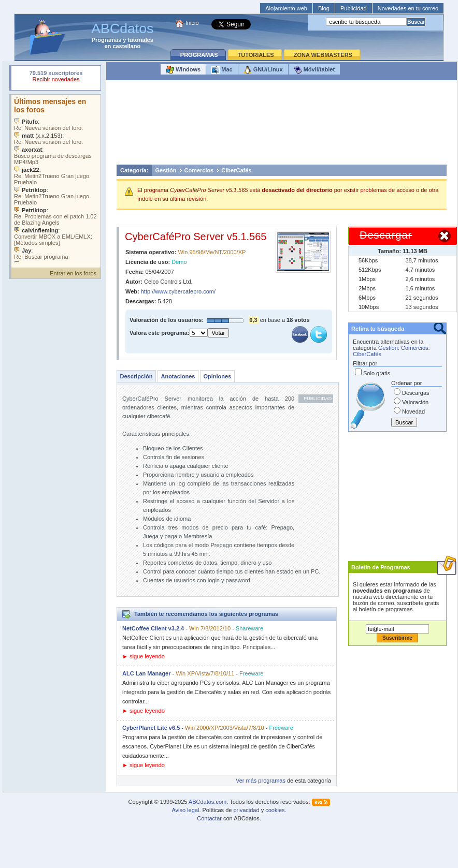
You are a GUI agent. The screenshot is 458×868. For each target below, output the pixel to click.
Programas (106, 40)
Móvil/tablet (314, 70)
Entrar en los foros (73, 273)
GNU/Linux (263, 70)
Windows (183, 70)
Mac (222, 70)
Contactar (209, 818)
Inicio (192, 23)
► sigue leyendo (144, 656)
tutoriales (140, 40)
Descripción (137, 376)
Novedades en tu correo (408, 8)
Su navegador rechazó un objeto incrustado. (56, 77)
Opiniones (217, 376)
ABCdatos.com (207, 802)
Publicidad (354, 8)
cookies (275, 810)
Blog (324, 8)
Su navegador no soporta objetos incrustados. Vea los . (56, 179)
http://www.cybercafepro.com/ (178, 291)
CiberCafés (236, 170)
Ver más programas (261, 781)
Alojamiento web (286, 8)
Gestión (166, 170)
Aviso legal (185, 810)
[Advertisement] (282, 125)
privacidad (246, 810)
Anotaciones (178, 376)
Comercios (199, 170)
